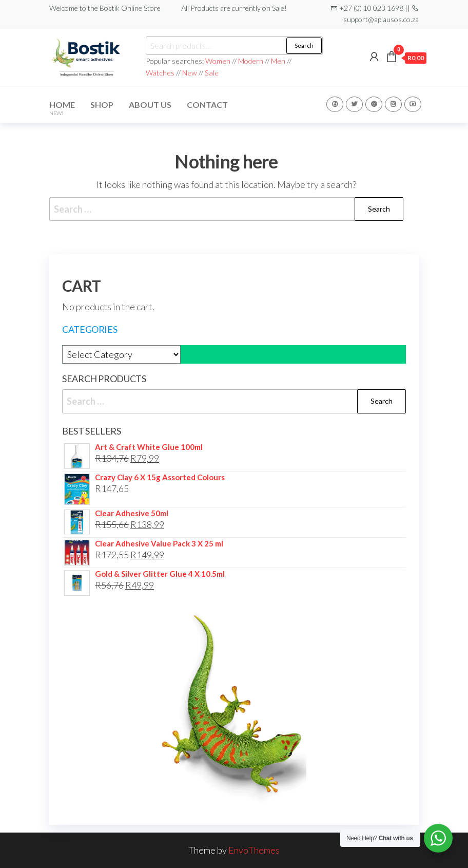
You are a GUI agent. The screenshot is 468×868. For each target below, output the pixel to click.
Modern (251, 61)
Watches (160, 73)
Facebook (335, 104)
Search (304, 45)
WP (374, 104)
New (190, 73)
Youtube (413, 104)
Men (278, 61)
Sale (212, 73)
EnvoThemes (254, 850)
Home (62, 108)
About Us (150, 105)
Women (219, 61)
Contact (207, 105)
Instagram (393, 104)
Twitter (354, 104)
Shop (102, 105)
